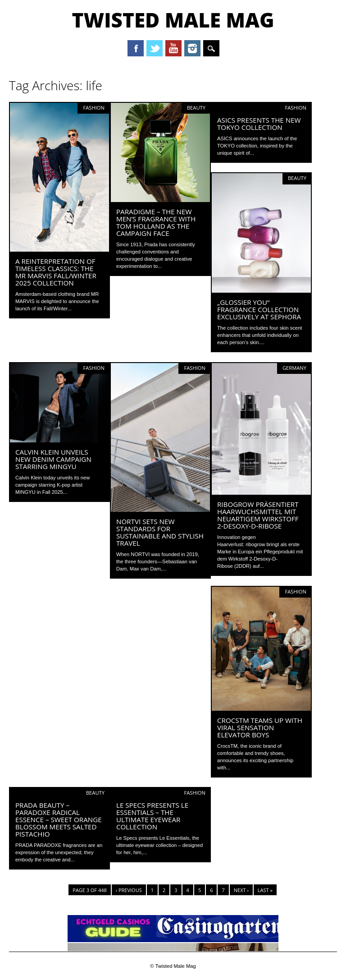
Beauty (196, 108)
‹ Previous (129, 890)
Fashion (93, 108)
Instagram (192, 48)
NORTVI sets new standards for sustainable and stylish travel (160, 532)
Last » (265, 890)
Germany (294, 368)
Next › (241, 890)
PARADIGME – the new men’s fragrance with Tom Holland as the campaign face (156, 222)
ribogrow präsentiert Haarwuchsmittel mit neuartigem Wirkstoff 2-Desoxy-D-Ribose (258, 515)
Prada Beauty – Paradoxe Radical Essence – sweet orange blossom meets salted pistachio (59, 819)
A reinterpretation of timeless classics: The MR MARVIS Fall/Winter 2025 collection (56, 272)
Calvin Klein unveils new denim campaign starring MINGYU (53, 459)
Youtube (173, 48)
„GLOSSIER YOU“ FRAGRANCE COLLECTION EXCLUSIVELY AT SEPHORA (259, 309)
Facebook (136, 48)
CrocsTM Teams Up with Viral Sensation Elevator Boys (260, 727)
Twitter (155, 48)
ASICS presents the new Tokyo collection (259, 124)
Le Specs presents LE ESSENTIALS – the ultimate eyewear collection (152, 816)
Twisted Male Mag (173, 20)
